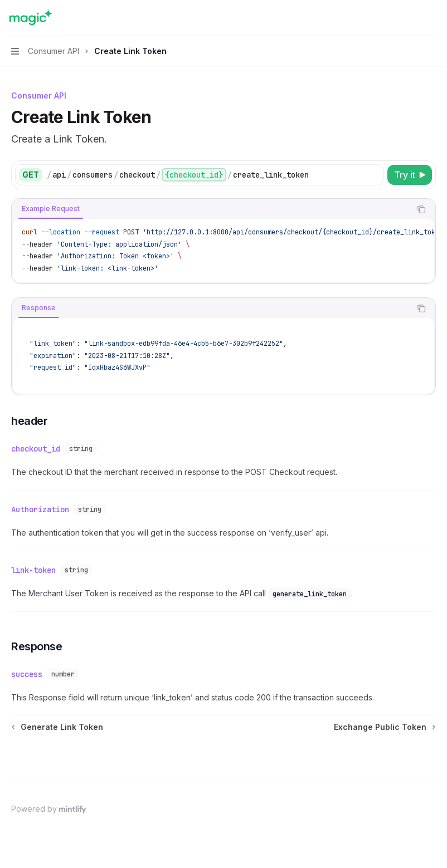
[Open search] (411, 18)
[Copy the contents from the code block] (421, 209)
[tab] (51, 209)
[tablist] (211, 209)
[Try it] (410, 175)
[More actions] (433, 18)
